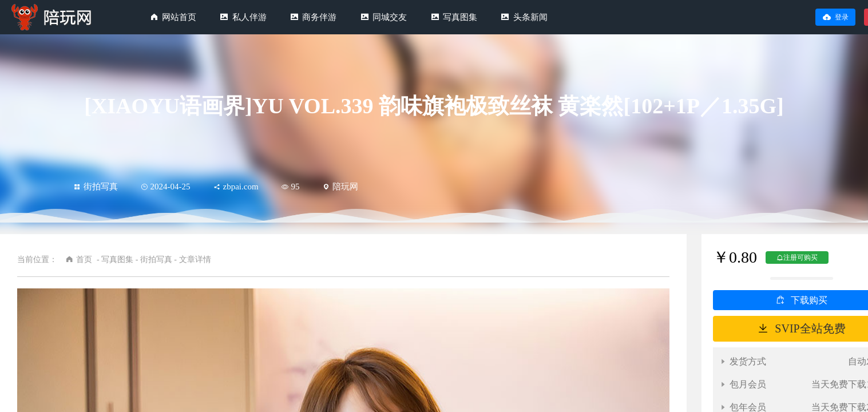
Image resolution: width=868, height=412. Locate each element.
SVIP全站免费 (810, 328)
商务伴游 (319, 17)
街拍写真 (96, 187)
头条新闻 (530, 17)
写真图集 (460, 17)
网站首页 (179, 17)
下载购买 (809, 300)
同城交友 (390, 17)
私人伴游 (249, 17)
